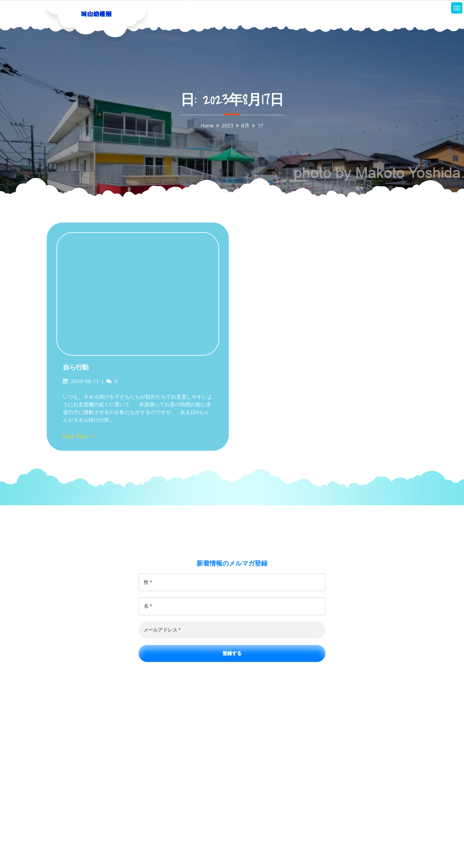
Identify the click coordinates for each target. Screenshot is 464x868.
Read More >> (80, 436)
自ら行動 (76, 367)
